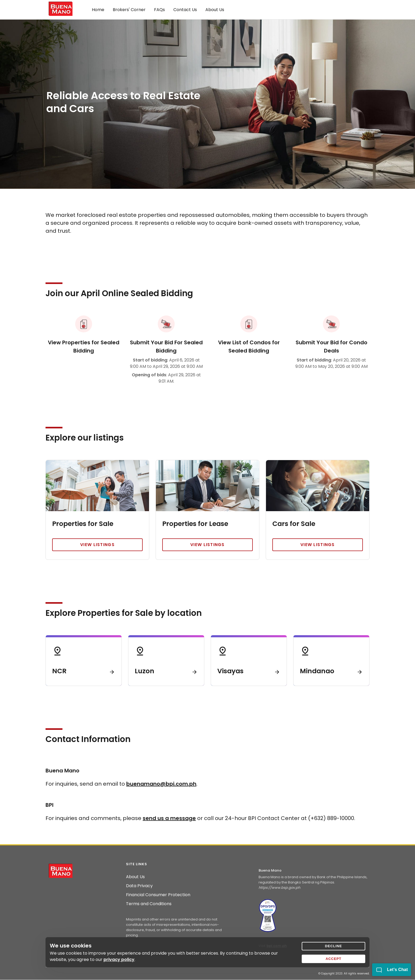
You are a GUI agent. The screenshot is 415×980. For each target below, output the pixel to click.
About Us (135, 877)
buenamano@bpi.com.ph (161, 784)
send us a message (169, 818)
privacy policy (119, 960)
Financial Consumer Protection (158, 895)
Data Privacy (139, 886)
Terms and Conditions (149, 904)
